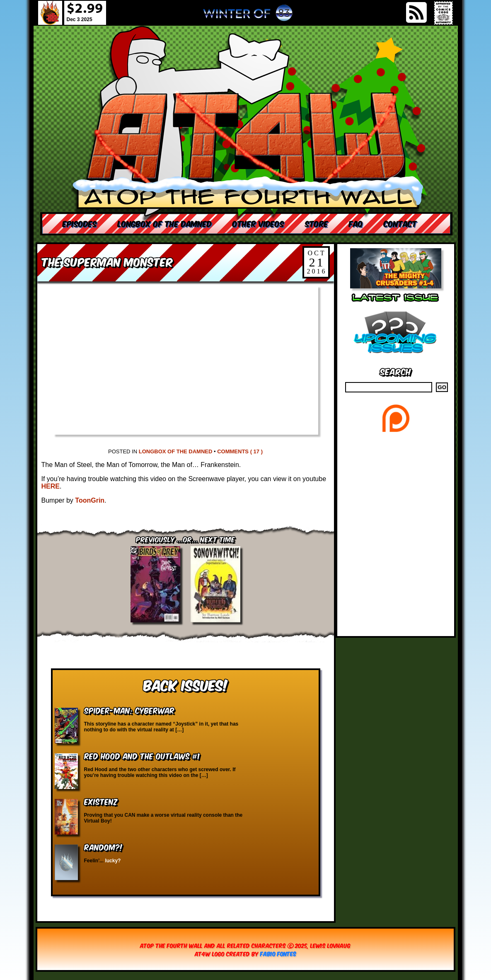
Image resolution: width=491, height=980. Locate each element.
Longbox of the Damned (176, 451)
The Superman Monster (107, 261)
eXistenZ (101, 801)
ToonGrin (90, 500)
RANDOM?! (103, 847)
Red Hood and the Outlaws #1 (142, 756)
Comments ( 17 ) (240, 451)
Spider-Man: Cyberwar (129, 710)
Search (395, 371)
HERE (51, 486)
